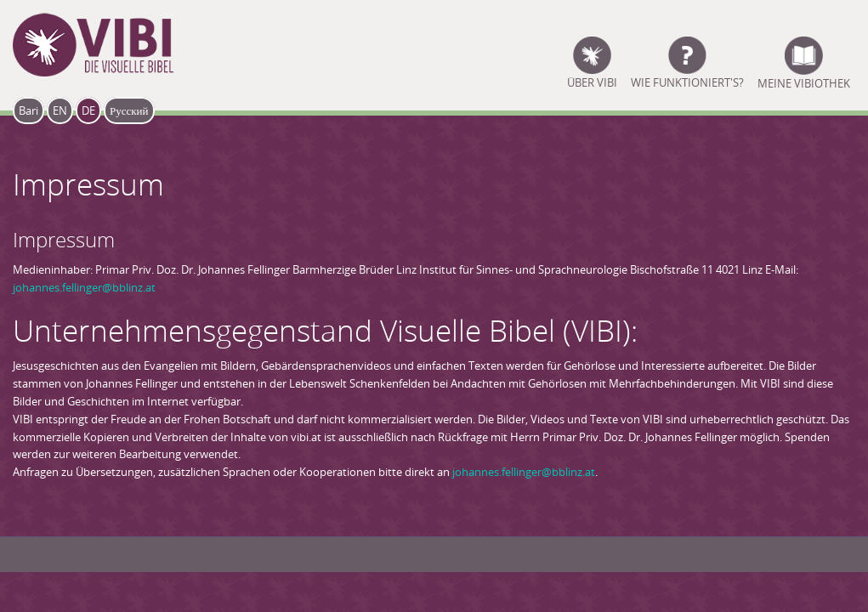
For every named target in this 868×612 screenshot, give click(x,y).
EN (60, 110)
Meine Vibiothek (804, 82)
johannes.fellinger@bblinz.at (84, 287)
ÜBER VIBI (592, 81)
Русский (129, 110)
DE (88, 110)
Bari (28, 110)
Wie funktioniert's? (687, 81)
